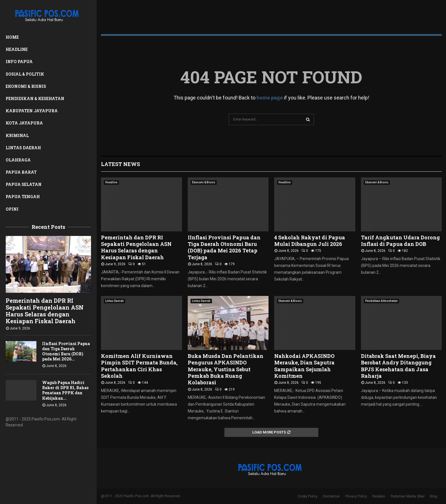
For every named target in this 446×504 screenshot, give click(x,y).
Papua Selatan (24, 184)
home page (270, 98)
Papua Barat (21, 172)
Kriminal (17, 135)
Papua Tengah (23, 197)
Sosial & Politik (25, 74)
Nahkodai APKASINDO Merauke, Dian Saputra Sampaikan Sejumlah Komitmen (304, 366)
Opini (12, 209)
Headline (17, 49)
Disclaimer (331, 496)
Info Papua (19, 62)
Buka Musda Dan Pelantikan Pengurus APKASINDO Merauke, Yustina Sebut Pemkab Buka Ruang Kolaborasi (226, 369)
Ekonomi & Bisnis (26, 86)
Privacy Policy (356, 496)
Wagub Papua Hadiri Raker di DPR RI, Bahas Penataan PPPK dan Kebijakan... (65, 390)
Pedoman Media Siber (408, 496)
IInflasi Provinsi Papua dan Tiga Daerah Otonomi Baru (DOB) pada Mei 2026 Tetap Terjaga (224, 247)
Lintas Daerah (23, 148)
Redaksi (379, 496)
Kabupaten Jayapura (32, 111)
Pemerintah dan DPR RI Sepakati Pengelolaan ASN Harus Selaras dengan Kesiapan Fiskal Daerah (45, 311)
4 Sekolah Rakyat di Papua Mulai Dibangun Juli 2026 (310, 241)
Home (12, 37)
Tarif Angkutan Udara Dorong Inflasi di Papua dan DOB (400, 241)
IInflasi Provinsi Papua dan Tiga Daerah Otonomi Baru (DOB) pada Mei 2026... (66, 351)
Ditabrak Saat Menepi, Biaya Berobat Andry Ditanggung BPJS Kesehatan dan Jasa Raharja (398, 366)
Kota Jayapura (24, 123)
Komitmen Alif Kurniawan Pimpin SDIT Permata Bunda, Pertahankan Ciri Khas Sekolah (139, 366)
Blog (434, 496)
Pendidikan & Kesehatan (35, 98)
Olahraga (18, 160)
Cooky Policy (307, 496)
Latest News (120, 164)
